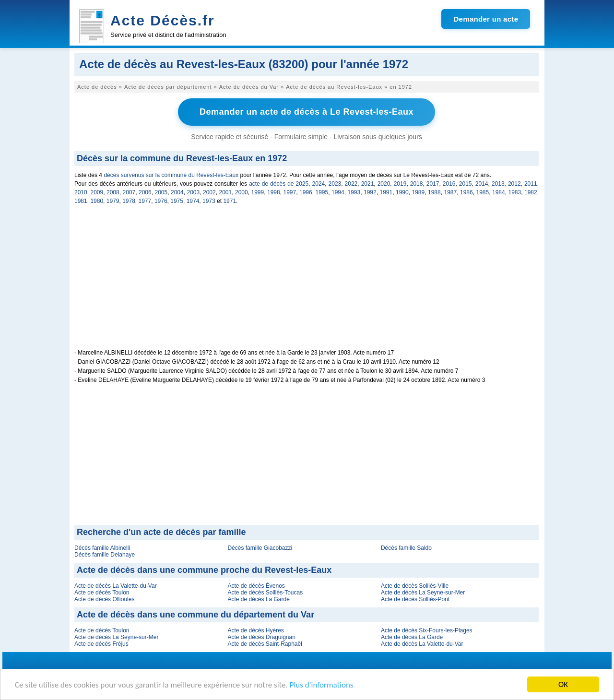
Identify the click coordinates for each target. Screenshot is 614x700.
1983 (515, 192)
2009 (97, 192)
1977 (145, 201)
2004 (177, 192)
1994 (338, 192)
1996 (306, 192)
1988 (434, 192)
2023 (335, 184)
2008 (113, 192)
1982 (531, 192)
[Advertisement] (307, 282)
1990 (402, 192)
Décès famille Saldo (406, 548)
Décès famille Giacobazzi (260, 548)
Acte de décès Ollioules (104, 599)
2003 (194, 192)
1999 (258, 192)
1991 (386, 192)
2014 (482, 184)
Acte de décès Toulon (102, 593)
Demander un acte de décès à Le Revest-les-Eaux (307, 112)
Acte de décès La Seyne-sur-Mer (423, 593)
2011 (531, 184)
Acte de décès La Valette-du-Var (116, 586)
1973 (209, 201)
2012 (514, 184)
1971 (230, 201)
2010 (81, 192)
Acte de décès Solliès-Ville (415, 586)
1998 (274, 192)
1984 (499, 192)
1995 (322, 192)
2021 (368, 184)
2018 (417, 184)
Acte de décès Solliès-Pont (415, 599)
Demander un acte (486, 19)
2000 (242, 192)
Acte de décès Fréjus (101, 644)
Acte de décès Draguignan (261, 637)
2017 (433, 184)
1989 (419, 192)
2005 (161, 192)
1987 (451, 192)
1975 (177, 201)
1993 (354, 192)
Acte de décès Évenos (256, 586)
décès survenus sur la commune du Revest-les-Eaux (171, 175)
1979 (113, 201)
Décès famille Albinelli (102, 548)
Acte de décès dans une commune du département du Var (195, 615)
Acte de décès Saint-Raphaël (265, 644)
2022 (351, 184)
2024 (319, 184)
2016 (449, 184)
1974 (193, 201)
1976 (161, 201)
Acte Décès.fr (163, 20)
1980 (97, 201)
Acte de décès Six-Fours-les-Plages (427, 630)
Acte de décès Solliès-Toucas (265, 593)
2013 (498, 184)
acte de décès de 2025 (279, 184)
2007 (129, 192)
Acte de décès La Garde (258, 599)
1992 (370, 192)
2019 (400, 184)
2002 (209, 192)
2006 (145, 192)
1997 (290, 192)
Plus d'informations (322, 685)
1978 (129, 201)
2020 (384, 184)
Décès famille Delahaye (105, 555)
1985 (483, 192)
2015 (466, 184)
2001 (226, 192)
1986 (466, 192)
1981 (81, 201)
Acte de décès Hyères (255, 630)
